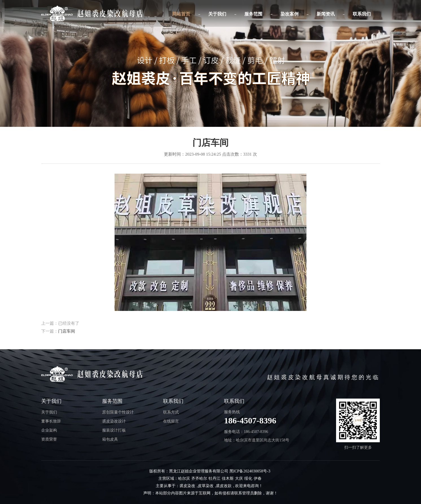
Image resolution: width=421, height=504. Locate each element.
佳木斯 (228, 478)
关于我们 (217, 14)
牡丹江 (214, 478)
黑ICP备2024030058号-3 (250, 471)
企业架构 (49, 430)
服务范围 (253, 14)
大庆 (239, 478)
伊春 (258, 478)
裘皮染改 (187, 486)
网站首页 (181, 14)
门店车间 (67, 331)
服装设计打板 (114, 430)
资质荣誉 (49, 439)
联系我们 (362, 14)
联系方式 (171, 412)
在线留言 (171, 421)
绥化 (248, 478)
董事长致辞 (51, 421)
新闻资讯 (326, 14)
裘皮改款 (224, 486)
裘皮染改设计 (114, 421)
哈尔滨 (184, 478)
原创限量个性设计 (118, 412)
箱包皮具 (110, 439)
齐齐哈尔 (199, 478)
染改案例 (290, 14)
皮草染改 (206, 486)
